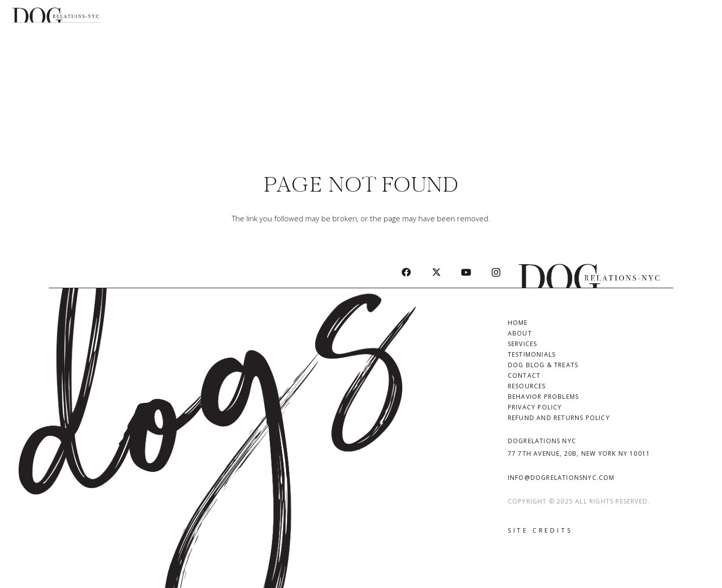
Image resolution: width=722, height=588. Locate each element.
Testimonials (532, 354)
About (520, 333)
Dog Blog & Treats (543, 365)
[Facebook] (407, 272)
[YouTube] (466, 272)
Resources (527, 386)
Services (523, 344)
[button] (704, 86)
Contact (524, 375)
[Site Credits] (540, 531)
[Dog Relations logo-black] (56, 15)
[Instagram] (496, 272)
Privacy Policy (535, 407)
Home (518, 323)
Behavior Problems (543, 397)
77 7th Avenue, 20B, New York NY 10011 (579, 453)
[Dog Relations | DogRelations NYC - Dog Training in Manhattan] (589, 272)
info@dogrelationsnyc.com (561, 478)
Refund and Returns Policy (559, 418)
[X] (436, 272)
